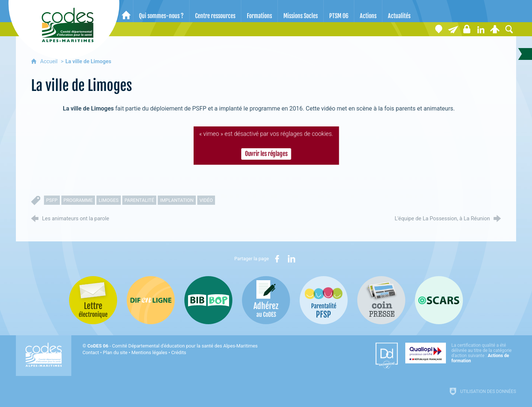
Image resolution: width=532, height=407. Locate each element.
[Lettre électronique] (453, 29)
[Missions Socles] (301, 11)
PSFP (52, 200)
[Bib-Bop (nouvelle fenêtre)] (208, 300)
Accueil (50, 62)
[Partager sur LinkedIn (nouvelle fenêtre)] (291, 259)
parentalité (139, 200)
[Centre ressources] (215, 11)
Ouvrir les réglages (266, 154)
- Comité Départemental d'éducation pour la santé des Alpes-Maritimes (172, 346)
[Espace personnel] (495, 29)
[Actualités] (399, 11)
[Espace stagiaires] (467, 29)
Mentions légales (149, 352)
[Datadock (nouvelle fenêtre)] (387, 356)
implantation (177, 200)
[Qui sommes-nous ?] (161, 11)
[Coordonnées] (439, 29)
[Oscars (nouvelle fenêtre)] (439, 300)
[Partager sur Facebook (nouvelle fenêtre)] (277, 259)
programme (78, 200)
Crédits (179, 352)
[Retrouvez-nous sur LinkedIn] (481, 29)
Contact (91, 352)
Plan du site (115, 352)
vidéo (206, 200)
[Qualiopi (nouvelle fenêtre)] (461, 353)
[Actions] (368, 11)
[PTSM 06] (339, 11)
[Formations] (259, 11)
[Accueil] (126, 11)
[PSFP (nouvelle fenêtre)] (324, 300)
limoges (109, 200)
